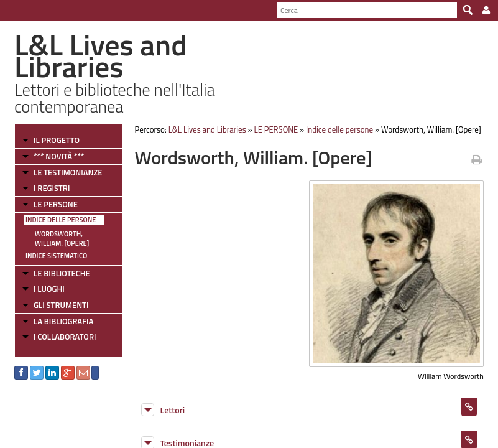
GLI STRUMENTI (61, 305)
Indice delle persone (61, 220)
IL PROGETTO (57, 140)
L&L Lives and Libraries (207, 129)
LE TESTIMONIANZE (68, 172)
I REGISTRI (52, 188)
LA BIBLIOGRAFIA (63, 321)
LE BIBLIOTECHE (62, 273)
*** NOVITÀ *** (59, 156)
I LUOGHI (49, 289)
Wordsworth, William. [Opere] (62, 239)
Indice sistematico (56, 256)
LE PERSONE (56, 204)
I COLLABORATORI (65, 337)
